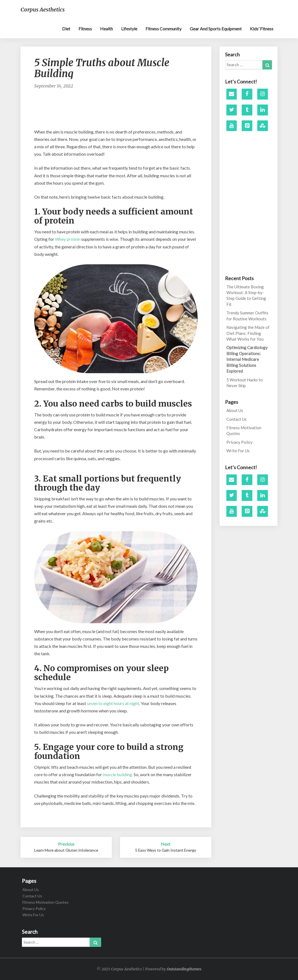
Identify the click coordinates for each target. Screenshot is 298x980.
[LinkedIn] (263, 110)
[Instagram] (263, 94)
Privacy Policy (239, 442)
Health (106, 29)
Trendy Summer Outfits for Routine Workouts (247, 316)
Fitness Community (163, 29)
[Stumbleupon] (263, 126)
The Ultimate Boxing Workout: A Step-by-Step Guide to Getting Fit (246, 295)
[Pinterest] (247, 126)
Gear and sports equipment (216, 29)
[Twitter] (232, 110)
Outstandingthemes (184, 969)
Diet (66, 29)
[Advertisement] (134, 111)
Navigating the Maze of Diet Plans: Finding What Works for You (248, 333)
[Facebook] (247, 94)
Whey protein (67, 239)
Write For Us (238, 451)
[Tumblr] (247, 110)
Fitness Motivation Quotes (244, 430)
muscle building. (118, 774)
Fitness (85, 29)
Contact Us (236, 419)
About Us (235, 410)
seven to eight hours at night (113, 703)
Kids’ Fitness (262, 29)
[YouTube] (232, 126)
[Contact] (232, 94)
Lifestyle (129, 29)
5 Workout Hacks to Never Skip (245, 383)
